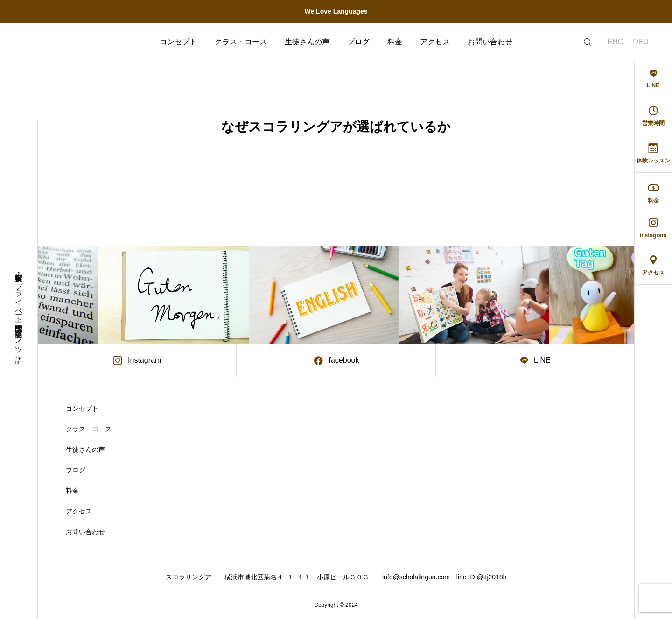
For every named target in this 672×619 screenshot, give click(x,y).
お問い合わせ (490, 42)
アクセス (435, 42)
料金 (395, 42)
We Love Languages (336, 11)
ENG (616, 42)
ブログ (358, 42)
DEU (641, 42)
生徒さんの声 (307, 42)
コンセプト (178, 42)
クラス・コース (241, 42)
